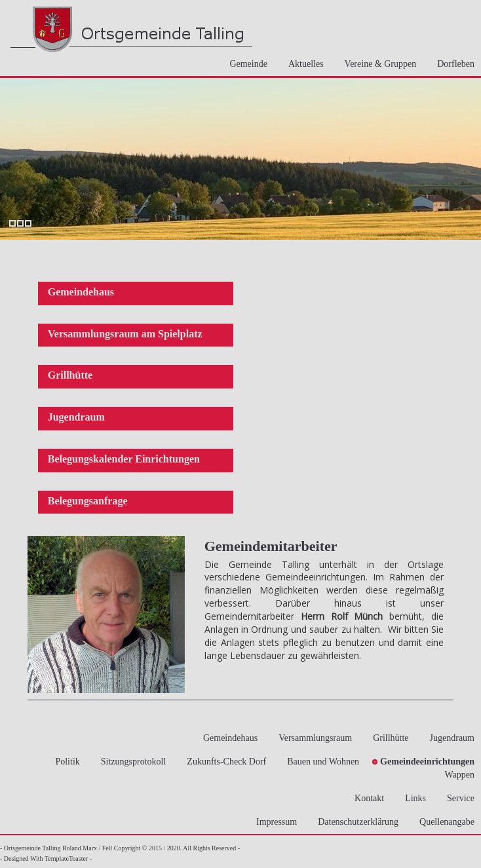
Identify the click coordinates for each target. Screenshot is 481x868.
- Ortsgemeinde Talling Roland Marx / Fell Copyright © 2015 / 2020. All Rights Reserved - (120, 848)
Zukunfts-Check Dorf (222, 762)
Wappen (455, 775)
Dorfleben (452, 64)
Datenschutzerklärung (354, 822)
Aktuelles (302, 64)
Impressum (273, 822)
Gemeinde (244, 64)
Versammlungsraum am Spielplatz (125, 334)
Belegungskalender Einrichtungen (124, 459)
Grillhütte (70, 375)
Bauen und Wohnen (319, 762)
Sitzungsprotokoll (130, 762)
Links (412, 798)
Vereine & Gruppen (377, 64)
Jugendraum (76, 417)
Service (457, 798)
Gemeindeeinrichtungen (423, 762)
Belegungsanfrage (88, 501)
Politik (63, 762)
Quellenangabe (443, 822)
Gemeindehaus (81, 292)
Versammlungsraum (311, 738)
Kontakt (365, 798)
